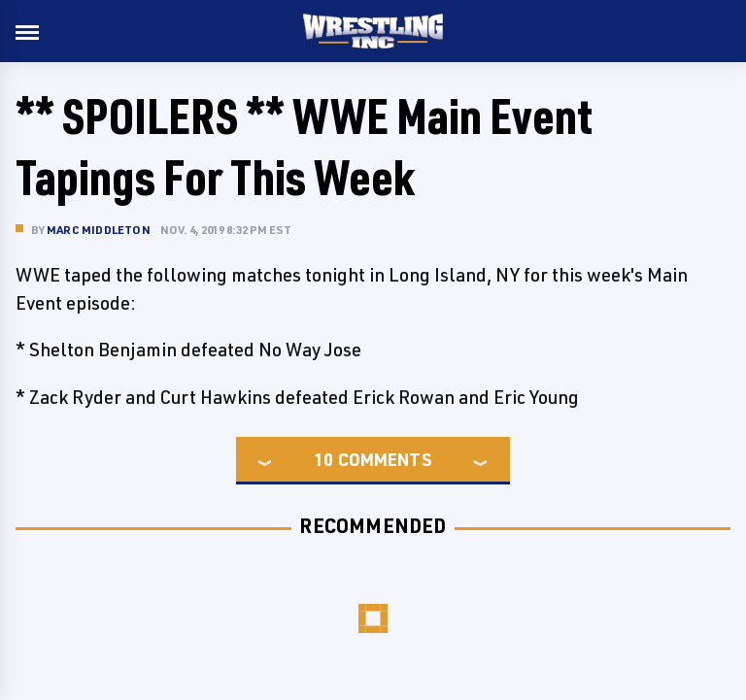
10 (323, 459)
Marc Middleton (99, 230)
